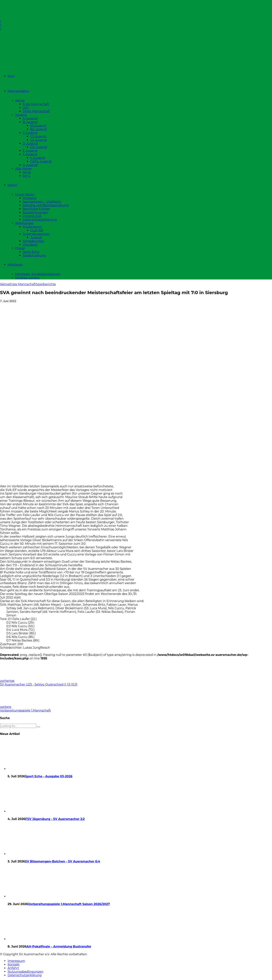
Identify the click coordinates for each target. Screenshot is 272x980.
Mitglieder (15, 265)
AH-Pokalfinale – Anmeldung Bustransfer (59, 947)
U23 (26, 108)
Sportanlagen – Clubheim (42, 202)
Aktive (20, 100)
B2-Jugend (39, 129)
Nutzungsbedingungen (25, 972)
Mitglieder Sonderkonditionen (38, 274)
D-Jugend (30, 143)
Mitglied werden (27, 278)
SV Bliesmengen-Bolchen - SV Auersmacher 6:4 (63, 861)
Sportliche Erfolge (36, 209)
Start (11, 76)
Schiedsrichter (34, 241)
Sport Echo (31, 252)
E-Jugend (30, 151)
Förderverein (32, 227)
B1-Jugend (38, 126)
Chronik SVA (32, 216)
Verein (12, 185)
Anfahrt (13, 968)
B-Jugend (30, 122)
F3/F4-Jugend (41, 161)
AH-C (27, 176)
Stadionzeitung (34, 255)
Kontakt (14, 964)
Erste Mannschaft (36, 104)
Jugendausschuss (36, 234)
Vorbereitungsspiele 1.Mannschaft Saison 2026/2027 (69, 904)
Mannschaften (18, 91)
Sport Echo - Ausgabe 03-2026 (49, 776)
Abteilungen (25, 223)
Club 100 (37, 230)
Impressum (16, 961)
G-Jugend (30, 165)
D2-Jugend (39, 147)
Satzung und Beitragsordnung (46, 205)
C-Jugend (30, 133)
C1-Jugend (38, 136)
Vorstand (29, 198)
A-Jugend (30, 118)
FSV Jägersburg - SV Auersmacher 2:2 (55, 819)
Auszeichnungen (35, 212)
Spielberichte (46, 284)
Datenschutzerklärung (40, 220)
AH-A (27, 172)
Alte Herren (24, 169)
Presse (20, 248)
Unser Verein (25, 194)
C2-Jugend (38, 140)
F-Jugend (30, 154)
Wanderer (30, 245)
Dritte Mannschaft (36, 111)
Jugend (21, 115)
